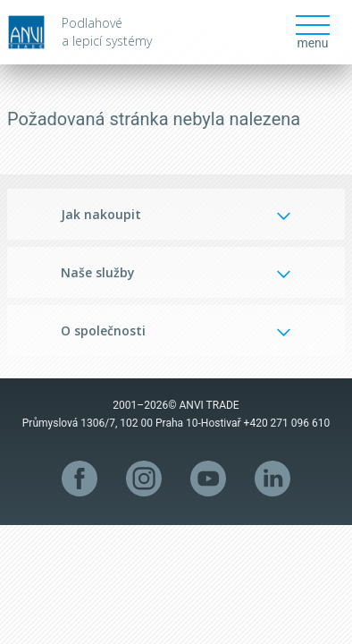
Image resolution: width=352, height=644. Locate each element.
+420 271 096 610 (287, 423)
